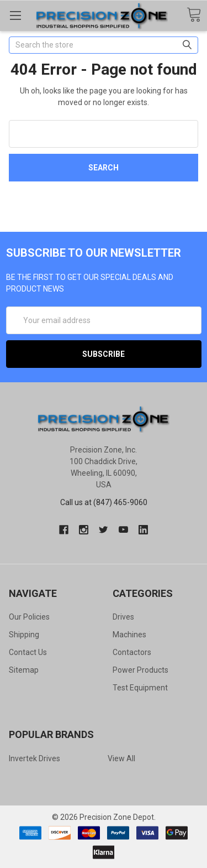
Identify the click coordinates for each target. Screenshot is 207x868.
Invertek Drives (34, 758)
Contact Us (28, 652)
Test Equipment (140, 688)
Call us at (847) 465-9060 (104, 502)
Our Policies (29, 617)
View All (121, 758)
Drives (123, 617)
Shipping (24, 635)
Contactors (132, 652)
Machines (129, 635)
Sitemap (24, 670)
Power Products (140, 670)
